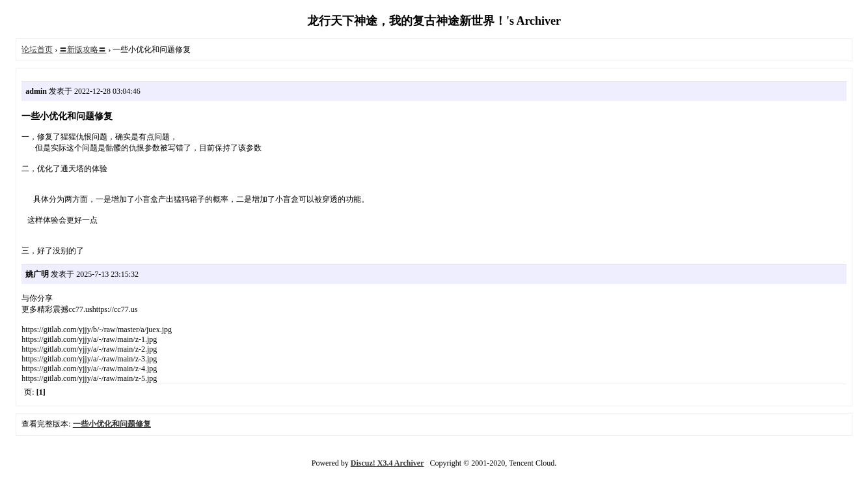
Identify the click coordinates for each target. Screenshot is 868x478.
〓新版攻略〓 (83, 49)
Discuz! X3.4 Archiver (387, 463)
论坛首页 (37, 49)
